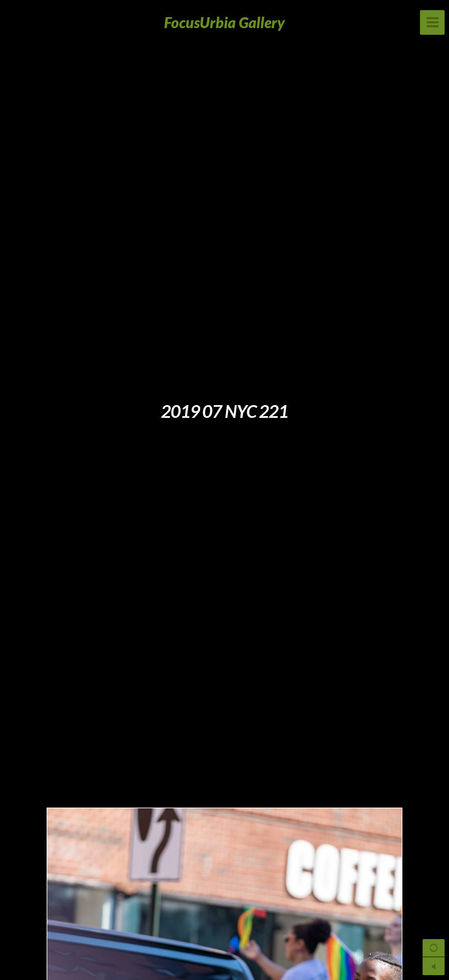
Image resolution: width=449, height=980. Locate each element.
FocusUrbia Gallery (224, 22)
